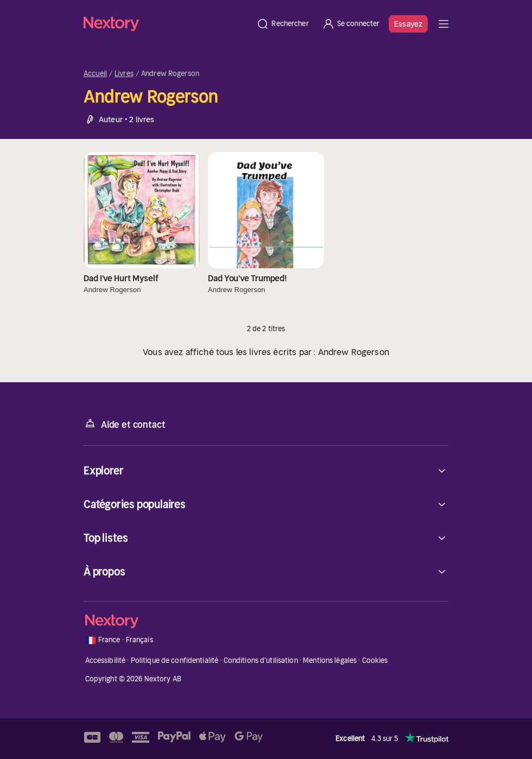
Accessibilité (106, 660)
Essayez (408, 24)
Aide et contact (124, 424)
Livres (124, 74)
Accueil (95, 74)
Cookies (375, 660)
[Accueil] (167, 24)
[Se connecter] (351, 24)
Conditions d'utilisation (261, 660)
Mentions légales (330, 660)
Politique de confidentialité (175, 660)
